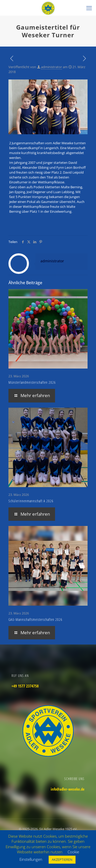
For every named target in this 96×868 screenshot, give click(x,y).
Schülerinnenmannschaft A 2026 (31, 501)
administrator (51, 67)
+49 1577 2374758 (25, 686)
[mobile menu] (89, 8)
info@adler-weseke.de (68, 789)
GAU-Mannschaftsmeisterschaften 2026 (35, 619)
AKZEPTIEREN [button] (62, 860)
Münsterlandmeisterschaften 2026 (32, 382)
